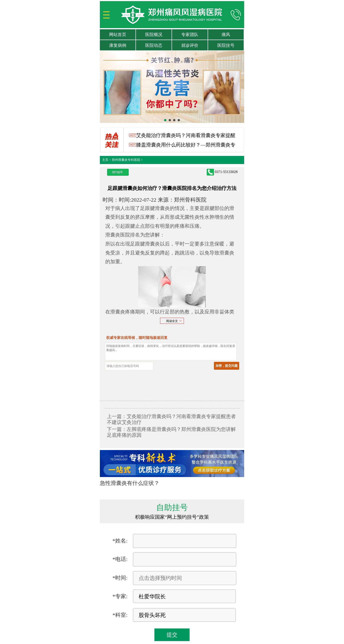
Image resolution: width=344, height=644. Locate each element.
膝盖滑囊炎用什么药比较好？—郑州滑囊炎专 (182, 145)
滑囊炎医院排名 (123, 235)
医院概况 (154, 35)
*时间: (120, 578)
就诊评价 (190, 45)
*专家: (120, 596)
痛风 (226, 35)
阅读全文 (172, 321)
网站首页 (118, 35)
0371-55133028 (222, 172)
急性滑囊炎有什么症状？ (130, 483)
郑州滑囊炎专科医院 (126, 160)
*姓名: (120, 541)
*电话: (120, 559)
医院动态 (154, 45)
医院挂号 (226, 45)
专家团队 (190, 35)
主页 (105, 160)
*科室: (120, 615)
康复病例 (118, 45)
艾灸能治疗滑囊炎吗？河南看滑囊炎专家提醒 (182, 135)
